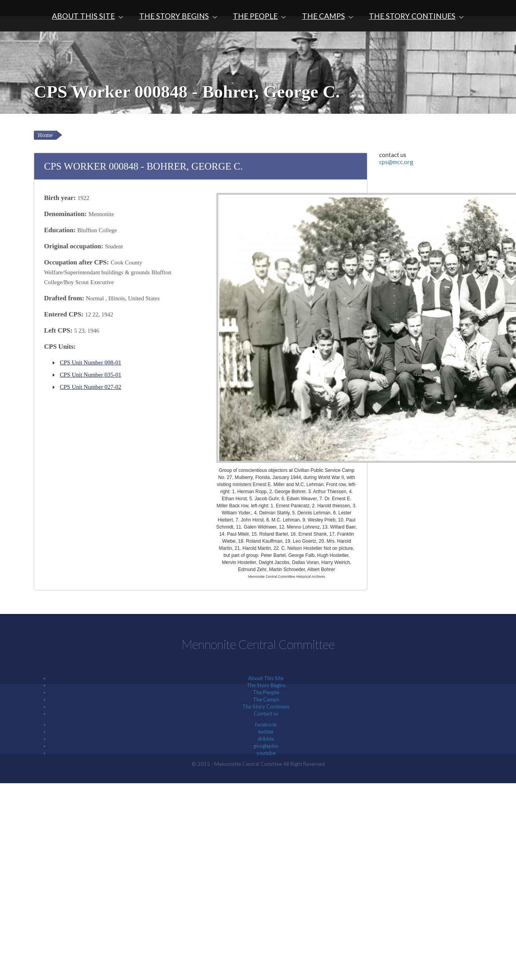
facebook (266, 725)
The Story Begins (173, 16)
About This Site (82, 16)
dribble (266, 739)
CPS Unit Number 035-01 (90, 375)
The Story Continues (414, 16)
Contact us (266, 714)
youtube (266, 753)
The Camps (324, 16)
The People (255, 16)
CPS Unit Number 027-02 (90, 387)
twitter (266, 732)
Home (45, 135)
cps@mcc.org (396, 162)
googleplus (266, 746)
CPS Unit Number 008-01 (90, 362)
